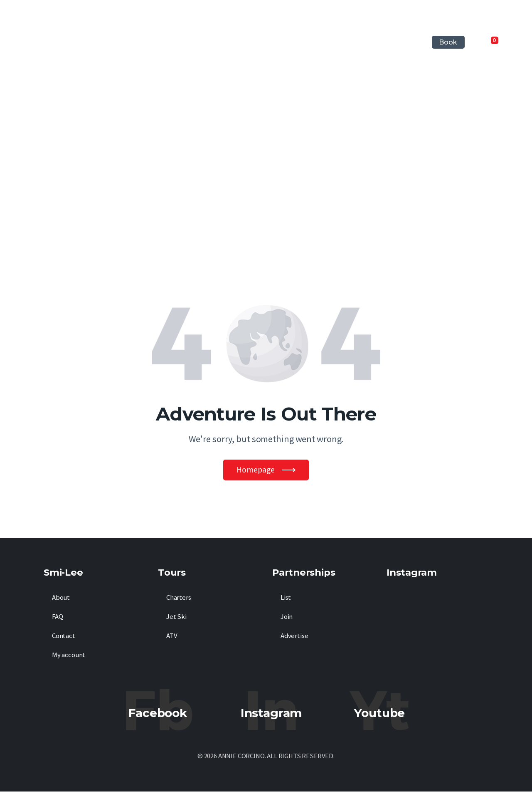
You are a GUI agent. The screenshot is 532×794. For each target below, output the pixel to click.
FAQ (58, 619)
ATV (172, 638)
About (61, 600)
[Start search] (516, 42)
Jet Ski (176, 619)
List (286, 600)
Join (287, 619)
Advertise (294, 638)
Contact (64, 638)
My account (69, 657)
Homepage (256, 471)
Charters (179, 600)
